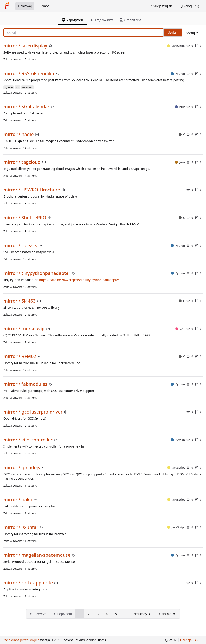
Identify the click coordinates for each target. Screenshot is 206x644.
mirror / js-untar (21, 527)
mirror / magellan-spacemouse (37, 555)
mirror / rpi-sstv (20, 246)
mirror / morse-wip (24, 329)
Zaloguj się (190, 6)
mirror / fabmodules (25, 384)
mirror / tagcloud (22, 162)
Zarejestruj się (161, 6)
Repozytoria (73, 20)
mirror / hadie (19, 134)
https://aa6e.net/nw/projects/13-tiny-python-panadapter (79, 280)
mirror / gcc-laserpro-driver (33, 412)
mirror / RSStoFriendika (29, 74)
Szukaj (173, 32)
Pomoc (44, 6)
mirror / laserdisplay (25, 46)
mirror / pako (18, 500)
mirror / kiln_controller (28, 440)
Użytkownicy (102, 20)
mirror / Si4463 (20, 301)
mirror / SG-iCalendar (26, 107)
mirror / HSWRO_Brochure (32, 190)
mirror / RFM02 (20, 356)
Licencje (186, 640)
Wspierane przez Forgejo (22, 640)
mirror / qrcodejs (22, 468)
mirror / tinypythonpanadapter (37, 273)
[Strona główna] (7, 6)
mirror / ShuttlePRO (25, 218)
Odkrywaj (25, 6)
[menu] (192, 33)
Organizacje (130, 20)
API (197, 640)
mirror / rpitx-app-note (28, 583)
